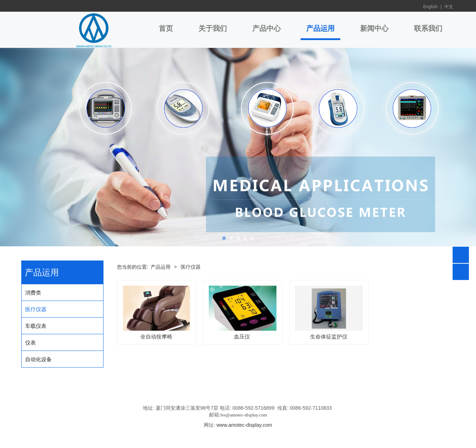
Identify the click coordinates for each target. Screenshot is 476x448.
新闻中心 (374, 28)
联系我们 (428, 28)
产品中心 (267, 28)
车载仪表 (36, 326)
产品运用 (320, 28)
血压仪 (243, 336)
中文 (449, 7)
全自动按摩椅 (156, 336)
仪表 (30, 342)
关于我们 (213, 28)
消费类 (33, 292)
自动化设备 (38, 359)
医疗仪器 (36, 309)
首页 (166, 28)
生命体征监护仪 (329, 336)
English (430, 7)
